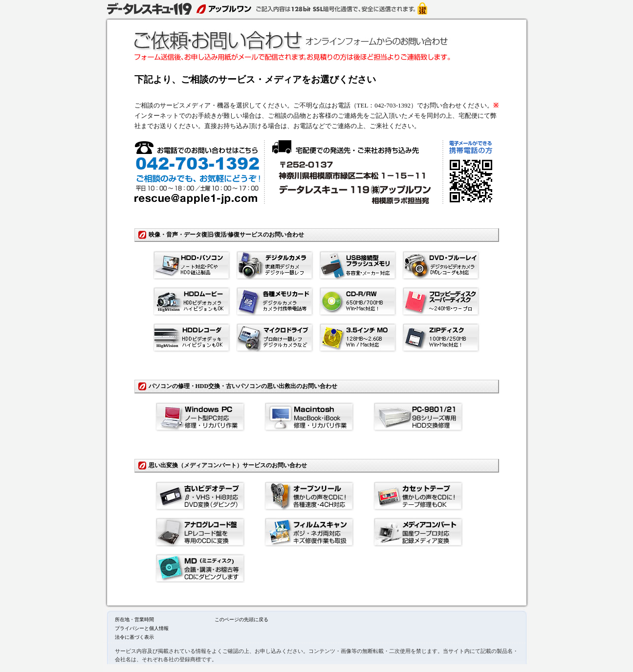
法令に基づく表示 (134, 637)
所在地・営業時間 (134, 619)
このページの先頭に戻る (241, 619)
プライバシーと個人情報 (142, 628)
